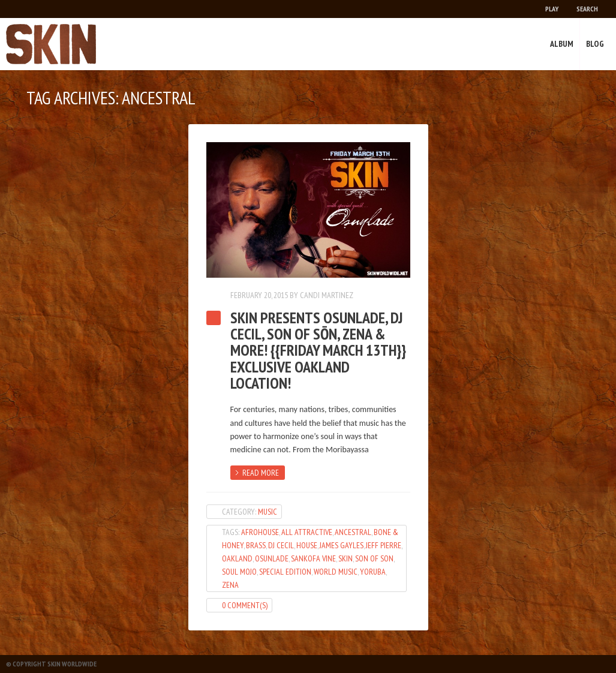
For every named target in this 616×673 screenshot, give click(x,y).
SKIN (345, 558)
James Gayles (342, 545)
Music (268, 512)
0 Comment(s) (245, 605)
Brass (256, 545)
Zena (230, 585)
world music (336, 572)
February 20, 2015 (259, 295)
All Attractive (307, 532)
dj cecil (281, 545)
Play (552, 9)
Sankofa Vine (313, 558)
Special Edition (285, 572)
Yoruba (373, 572)
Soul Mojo (239, 572)
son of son (374, 558)
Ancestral (353, 532)
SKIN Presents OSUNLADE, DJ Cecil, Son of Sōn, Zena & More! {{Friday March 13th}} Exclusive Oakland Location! (318, 350)
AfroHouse (260, 532)
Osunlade (272, 558)
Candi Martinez (327, 295)
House (307, 545)
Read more (261, 473)
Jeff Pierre (384, 545)
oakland (237, 558)
